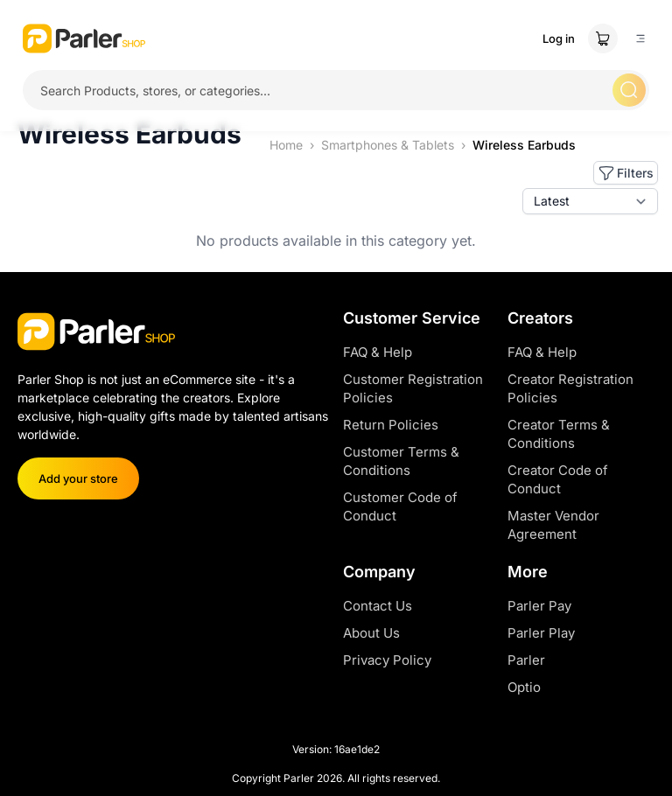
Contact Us (378, 606)
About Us (371, 633)
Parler (526, 660)
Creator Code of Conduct (558, 479)
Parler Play (541, 633)
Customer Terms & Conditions (401, 461)
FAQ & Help (378, 352)
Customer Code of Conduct (400, 506)
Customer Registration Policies (413, 388)
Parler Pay (539, 606)
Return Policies (391, 425)
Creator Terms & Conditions (559, 434)
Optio (524, 687)
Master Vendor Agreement (553, 525)
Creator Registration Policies (570, 388)
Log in (559, 38)
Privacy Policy (387, 660)
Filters (626, 173)
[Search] (629, 90)
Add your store (78, 478)
